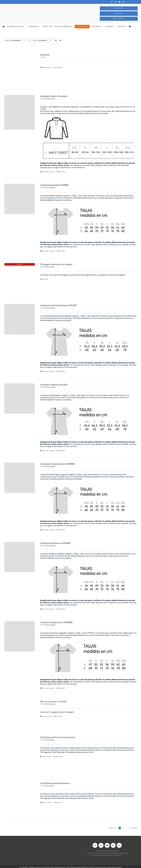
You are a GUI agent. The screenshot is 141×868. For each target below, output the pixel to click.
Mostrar (40, 40)
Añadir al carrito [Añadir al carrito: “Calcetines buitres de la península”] (47, 756)
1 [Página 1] (116, 828)
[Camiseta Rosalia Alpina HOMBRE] (20, 478)
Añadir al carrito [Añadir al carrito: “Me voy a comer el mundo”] (47, 716)
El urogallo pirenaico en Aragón (56, 264)
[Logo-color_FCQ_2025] (27, 6)
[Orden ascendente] (29, 40)
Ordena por (13, 40)
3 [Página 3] (123, 828)
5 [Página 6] (129, 828)
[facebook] (112, 2)
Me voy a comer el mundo (53, 702)
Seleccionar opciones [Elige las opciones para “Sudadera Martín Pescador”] (48, 172)
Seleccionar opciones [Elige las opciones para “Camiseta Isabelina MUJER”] (48, 451)
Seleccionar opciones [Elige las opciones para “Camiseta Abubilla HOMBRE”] (48, 251)
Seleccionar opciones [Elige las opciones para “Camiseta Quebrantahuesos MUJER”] (48, 371)
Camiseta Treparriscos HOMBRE (56, 622)
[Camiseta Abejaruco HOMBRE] (20, 557)
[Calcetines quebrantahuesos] (20, 799)
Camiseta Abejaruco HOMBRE (55, 543)
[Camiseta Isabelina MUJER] (20, 399)
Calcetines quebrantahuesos (55, 783)
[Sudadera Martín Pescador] (20, 112)
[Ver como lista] (60, 40)
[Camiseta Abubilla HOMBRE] (20, 199)
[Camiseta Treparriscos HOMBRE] (20, 636)
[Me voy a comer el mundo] (20, 713)
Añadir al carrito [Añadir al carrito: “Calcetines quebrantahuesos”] (47, 802)
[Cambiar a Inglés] (137, 27)
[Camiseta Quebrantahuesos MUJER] (20, 319)
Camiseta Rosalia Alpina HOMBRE (57, 464)
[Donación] (20, 69)
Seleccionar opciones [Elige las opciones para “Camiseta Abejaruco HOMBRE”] (48, 609)
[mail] (119, 845)
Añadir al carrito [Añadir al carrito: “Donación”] (47, 67)
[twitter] (116, 2)
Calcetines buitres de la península (58, 737)
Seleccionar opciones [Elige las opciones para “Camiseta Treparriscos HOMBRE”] (48, 688)
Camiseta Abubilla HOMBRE (54, 185)
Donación (45, 55)
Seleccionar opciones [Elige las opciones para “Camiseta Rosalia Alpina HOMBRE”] (48, 530)
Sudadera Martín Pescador (54, 96)
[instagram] (123, 2)
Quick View (59, 67)
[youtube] (119, 2)
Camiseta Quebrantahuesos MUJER (58, 305)
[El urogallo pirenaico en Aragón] (20, 278)
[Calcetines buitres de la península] (20, 753)
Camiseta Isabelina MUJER (54, 385)
